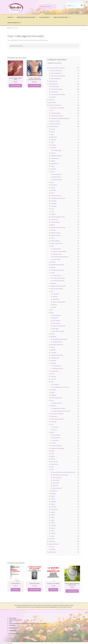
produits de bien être (13, 23)
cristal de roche (55, 220)
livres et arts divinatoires (60, 17)
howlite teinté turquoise (58, 281)
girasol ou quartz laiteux (57, 243)
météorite (53, 379)
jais (52, 310)
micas (52, 382)
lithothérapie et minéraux (57, 116)
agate (52, 134)
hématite (53, 267)
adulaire (53, 132)
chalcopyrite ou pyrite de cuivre (58, 198)
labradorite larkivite (57, 342)
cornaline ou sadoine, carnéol (58, 217)
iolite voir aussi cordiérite (57, 289)
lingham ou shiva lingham (57, 355)
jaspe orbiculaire (57, 323)
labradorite (54, 337)
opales (53, 432)
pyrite (52, 467)
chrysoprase (54, 206)
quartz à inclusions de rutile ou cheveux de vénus (64, 472)
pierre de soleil (54, 464)
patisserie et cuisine (56, 124)
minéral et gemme (54, 126)
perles (52, 454)
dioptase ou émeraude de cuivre (58, 227)
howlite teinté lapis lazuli (59, 278)
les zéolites (54, 353)
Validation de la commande (16, 620)
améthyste (54, 145)
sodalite (53, 515)
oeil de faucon (54, 416)
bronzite (53, 188)
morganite (53, 395)
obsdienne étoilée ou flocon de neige (61, 411)
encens (53, 547)
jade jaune (55, 297)
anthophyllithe (55, 164)
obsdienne (53, 406)
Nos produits (52, 541)
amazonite (54, 140)
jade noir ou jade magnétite (59, 302)
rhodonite (53, 494)
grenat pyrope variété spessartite (61, 257)
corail (52, 212)
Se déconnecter (13, 631)
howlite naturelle (57, 275)
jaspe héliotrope (57, 315)
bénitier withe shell (57, 403)
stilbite (53, 517)
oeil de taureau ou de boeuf (57, 419)
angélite (53, 161)
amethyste (54, 148)
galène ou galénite (55, 241)
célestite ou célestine (56, 196)
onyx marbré (56, 427)
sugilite (53, 520)
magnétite (53, 360)
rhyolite (53, 496)
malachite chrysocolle (58, 368)
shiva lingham (54, 509)
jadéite (54, 307)
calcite (53, 193)
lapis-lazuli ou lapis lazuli (57, 345)
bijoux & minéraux (44, 17)
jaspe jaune (55, 318)
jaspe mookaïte (56, 321)
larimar (53, 347)
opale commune (57, 435)
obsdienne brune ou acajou (59, 408)
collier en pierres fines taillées (58, 94)
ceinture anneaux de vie (56, 73)
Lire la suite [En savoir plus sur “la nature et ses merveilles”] (53, 590)
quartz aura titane (57, 478)
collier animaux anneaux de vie (58, 76)
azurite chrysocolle (57, 174)
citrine (52, 209)
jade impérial (56, 294)
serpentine (54, 507)
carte (52, 110)
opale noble (56, 440)
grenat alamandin (57, 249)
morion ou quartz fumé (56, 398)
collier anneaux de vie (56, 79)
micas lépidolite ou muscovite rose (61, 387)
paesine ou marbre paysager (58, 448)
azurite (53, 172)
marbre (53, 374)
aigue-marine (54, 137)
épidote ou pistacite (56, 233)
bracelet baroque (55, 86)
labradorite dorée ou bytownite (60, 339)
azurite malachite (57, 177)
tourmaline (54, 525)
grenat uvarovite (57, 259)
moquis (53, 392)
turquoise (53, 528)
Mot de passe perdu (14, 633)
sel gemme (54, 501)
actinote (53, 129)
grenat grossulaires (57, 254)
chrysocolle (54, 204)
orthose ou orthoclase (56, 446)
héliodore (53, 262)
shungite (53, 512)
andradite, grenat (55, 158)
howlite (53, 273)
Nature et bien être (55, 121)
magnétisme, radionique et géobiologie (60, 118)
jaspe (52, 313)
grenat (53, 246)
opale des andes (56, 438)
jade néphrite (56, 299)
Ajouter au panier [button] (15, 86)
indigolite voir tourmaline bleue (58, 286)
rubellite (53, 499)
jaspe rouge (55, 329)
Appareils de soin (53, 81)
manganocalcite (55, 371)
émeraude (53, 230)
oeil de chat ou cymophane (57, 414)
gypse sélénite (53, 102)
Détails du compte (14, 628)
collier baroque (54, 92)
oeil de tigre (54, 422)
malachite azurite (57, 366)
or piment (53, 443)
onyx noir (55, 430)
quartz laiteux (56, 483)
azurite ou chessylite (58, 180)
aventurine (53, 169)
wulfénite (53, 533)
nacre (52, 400)
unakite (53, 531)
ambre (52, 142)
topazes (53, 523)
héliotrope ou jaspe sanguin (57, 265)
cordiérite (53, 214)
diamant (53, 225)
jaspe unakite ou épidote (58, 331)
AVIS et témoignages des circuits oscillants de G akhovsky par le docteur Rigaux (28, 623)
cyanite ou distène (55, 222)
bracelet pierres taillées (57, 89)
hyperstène (54, 283)
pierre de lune (54, 462)
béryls (52, 182)
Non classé (52, 539)
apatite (53, 166)
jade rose (55, 305)
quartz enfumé (56, 480)
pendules (53, 549)
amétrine (53, 153)
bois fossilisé (54, 185)
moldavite (53, 390)
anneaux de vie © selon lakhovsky (26, 17)
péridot (53, 451)
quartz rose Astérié (57, 488)
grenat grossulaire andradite (59, 251)
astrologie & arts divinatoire (58, 108)
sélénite (53, 504)
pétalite (53, 456)
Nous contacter (13, 618)
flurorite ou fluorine (56, 235)
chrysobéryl (54, 201)
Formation (52, 100)
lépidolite (53, 350)
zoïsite (53, 536)
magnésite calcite (55, 358)
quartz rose (55, 486)
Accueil (11, 28)
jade (52, 291)
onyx (52, 424)
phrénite (53, 459)
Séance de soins (53, 552)
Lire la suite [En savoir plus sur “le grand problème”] (16, 590)
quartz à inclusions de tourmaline (61, 475)
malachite (53, 363)
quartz (52, 470)
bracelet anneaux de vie (56, 71)
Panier (11, 622)
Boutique (10, 17)
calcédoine (53, 190)
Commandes (12, 625)
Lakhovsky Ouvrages (56, 113)
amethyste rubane (57, 150)
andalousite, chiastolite (57, 156)
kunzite (53, 334)
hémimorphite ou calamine (57, 270)
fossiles (53, 238)
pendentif (53, 97)
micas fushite (56, 384)
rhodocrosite (54, 491)
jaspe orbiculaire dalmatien (59, 326)
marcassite (54, 376)
